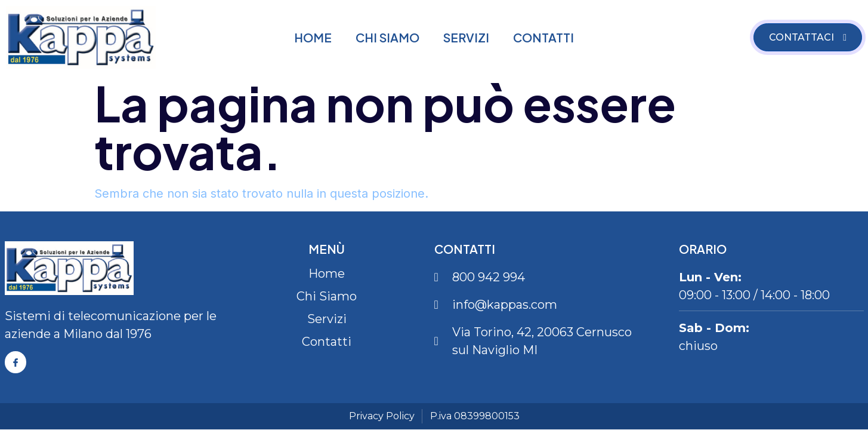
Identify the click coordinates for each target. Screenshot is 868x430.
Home (313, 37)
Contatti (543, 37)
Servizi (466, 37)
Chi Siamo (387, 37)
